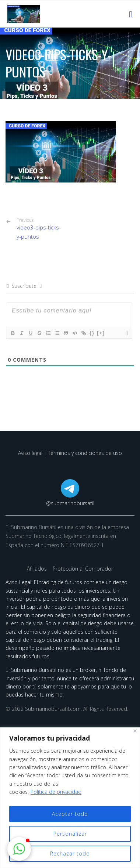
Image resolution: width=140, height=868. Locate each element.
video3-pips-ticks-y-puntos (41, 229)
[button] (19, 849)
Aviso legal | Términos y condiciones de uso (70, 453)
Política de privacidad (56, 792)
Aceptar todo (70, 814)
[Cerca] (135, 731)
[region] (70, 798)
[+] (101, 333)
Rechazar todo (70, 853)
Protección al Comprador (83, 569)
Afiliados (38, 569)
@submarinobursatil (70, 503)
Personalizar (70, 834)
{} (92, 333)
